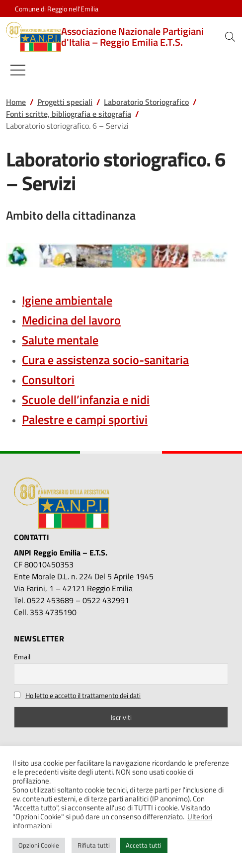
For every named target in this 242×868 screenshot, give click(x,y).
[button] (230, 37)
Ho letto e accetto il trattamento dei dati (83, 695)
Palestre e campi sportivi (85, 419)
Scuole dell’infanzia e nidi (86, 399)
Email (22, 657)
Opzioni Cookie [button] (39, 845)
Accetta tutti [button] (144, 845)
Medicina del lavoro (71, 320)
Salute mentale (60, 340)
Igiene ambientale (67, 300)
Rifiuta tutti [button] (94, 845)
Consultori (48, 380)
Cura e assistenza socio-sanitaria (105, 360)
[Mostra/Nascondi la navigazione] (18, 70)
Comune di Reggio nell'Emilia (57, 9)
